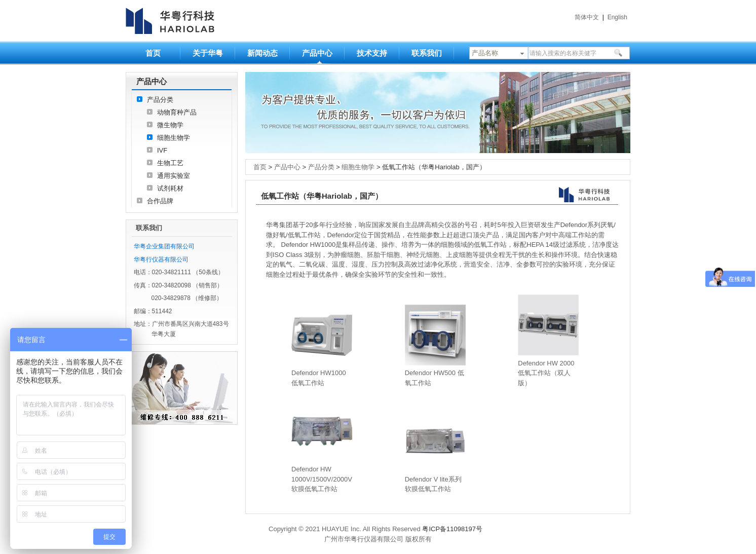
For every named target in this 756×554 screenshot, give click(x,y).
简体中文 (587, 17)
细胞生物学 (174, 138)
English (617, 17)
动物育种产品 (177, 112)
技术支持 (372, 53)
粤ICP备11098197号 (452, 529)
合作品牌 (160, 201)
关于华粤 (208, 53)
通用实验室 (174, 176)
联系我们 (427, 53)
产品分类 (160, 100)
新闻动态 (262, 53)
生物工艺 (170, 163)
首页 (153, 53)
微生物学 (170, 125)
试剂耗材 (170, 188)
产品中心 (317, 53)
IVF (162, 150)
